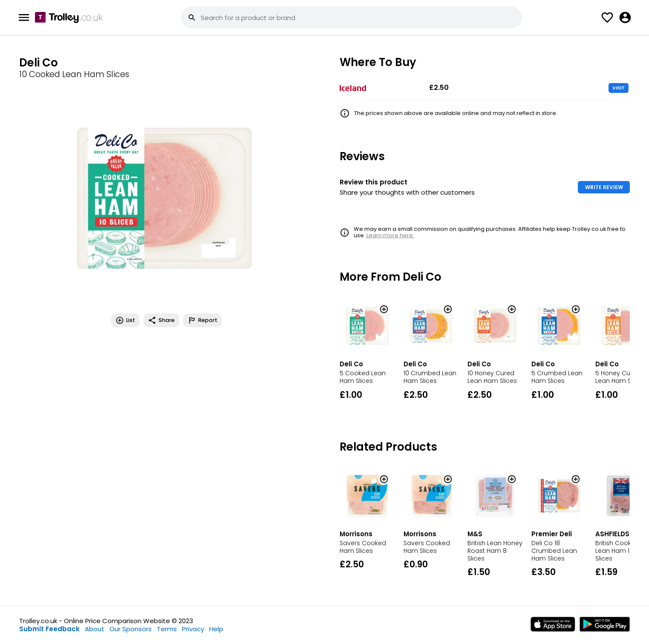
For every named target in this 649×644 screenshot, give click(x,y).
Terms (167, 629)
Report (202, 320)
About (95, 629)
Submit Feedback (49, 629)
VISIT (619, 88)
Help (216, 629)
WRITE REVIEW (604, 187)
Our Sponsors (131, 629)
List (125, 320)
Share (161, 320)
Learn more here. (390, 235)
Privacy (193, 629)
